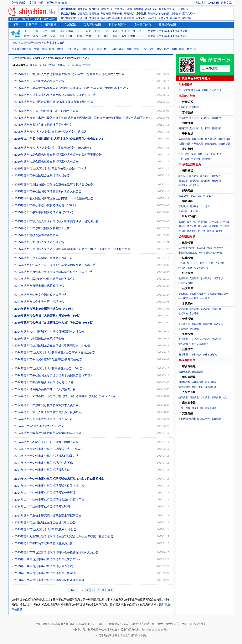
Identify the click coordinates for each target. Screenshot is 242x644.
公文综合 (205, 298)
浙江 (142, 31)
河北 (89, 31)
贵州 (62, 36)
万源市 (87, 65)
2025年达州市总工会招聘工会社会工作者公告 (44, 258)
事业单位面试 (68, 18)
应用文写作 (189, 14)
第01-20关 (184, 196)
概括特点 (216, 176)
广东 (97, 31)
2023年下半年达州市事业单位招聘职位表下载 (44, 566)
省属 (37, 49)
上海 (35, 31)
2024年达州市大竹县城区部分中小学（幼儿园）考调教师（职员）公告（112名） (66, 396)
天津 (44, 31)
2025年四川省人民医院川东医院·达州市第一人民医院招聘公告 (54, 198)
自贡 (52, 49)
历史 (219, 154)
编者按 (219, 231)
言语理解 (94, 14)
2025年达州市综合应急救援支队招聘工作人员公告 (46, 161)
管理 (187, 159)
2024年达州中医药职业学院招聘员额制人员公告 (45, 279)
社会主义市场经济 (188, 283)
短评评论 (192, 222)
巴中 (167, 49)
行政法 (203, 263)
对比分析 (205, 206)
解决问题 (164, 14)
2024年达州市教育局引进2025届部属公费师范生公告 (48, 359)
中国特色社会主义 (188, 253)
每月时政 (94, 9)
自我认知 (175, 18)
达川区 (43, 65)
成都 (44, 49)
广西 (106, 31)
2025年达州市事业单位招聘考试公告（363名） (45, 212)
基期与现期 (198, 139)
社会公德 (194, 339)
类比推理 (205, 128)
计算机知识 (151, 9)
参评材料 (214, 226)
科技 (200, 154)
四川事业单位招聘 (31, 43)
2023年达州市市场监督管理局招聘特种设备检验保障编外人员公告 (57, 552)
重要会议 (83, 9)
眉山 (129, 49)
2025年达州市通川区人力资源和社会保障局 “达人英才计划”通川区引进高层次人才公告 (70, 74)
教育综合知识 (167, 25)
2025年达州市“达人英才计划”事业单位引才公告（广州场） (52, 168)
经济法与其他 (185, 268)
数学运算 (183, 107)
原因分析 (183, 211)
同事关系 (194, 397)
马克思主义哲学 (187, 248)
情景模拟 (187, 18)
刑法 (211, 263)
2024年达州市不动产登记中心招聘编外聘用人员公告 (48, 442)
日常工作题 (184, 408)
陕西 (80, 36)
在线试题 (70, 25)
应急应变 (163, 18)
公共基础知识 (68, 9)
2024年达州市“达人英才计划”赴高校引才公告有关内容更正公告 (55, 352)
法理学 (182, 263)
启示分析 (194, 211)
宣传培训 (129, 18)
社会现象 (83, 18)
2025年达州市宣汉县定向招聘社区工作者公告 (44, 125)
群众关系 (205, 397)
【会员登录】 (18, 3)
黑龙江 (152, 36)
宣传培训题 (211, 382)
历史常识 (205, 309)
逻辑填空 (205, 118)
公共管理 (183, 329)
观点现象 (194, 206)
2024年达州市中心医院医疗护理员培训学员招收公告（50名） (54, 375)
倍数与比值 (211, 144)
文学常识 (194, 309)
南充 (122, 49)
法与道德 (183, 344)
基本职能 (207, 324)
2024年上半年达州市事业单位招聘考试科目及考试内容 (49, 486)
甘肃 (89, 36)
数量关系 (83, 14)
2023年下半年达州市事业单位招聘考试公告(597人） (48, 559)
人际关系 (152, 18)
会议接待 (117, 18)
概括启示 (183, 181)
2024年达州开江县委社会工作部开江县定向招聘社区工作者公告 (55, 265)
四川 (71, 36)
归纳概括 (153, 14)
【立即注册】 (37, 3)
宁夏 (97, 36)
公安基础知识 (201, 268)
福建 (27, 36)
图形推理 (183, 128)
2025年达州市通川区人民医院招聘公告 (39, 242)
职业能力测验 (68, 14)
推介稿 (202, 231)
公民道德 (205, 339)
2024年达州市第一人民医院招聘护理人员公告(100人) (48, 412)
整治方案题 (198, 387)
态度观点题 (198, 372)
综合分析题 (224, 144)
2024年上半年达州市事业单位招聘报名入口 (42, 470)
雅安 (159, 49)
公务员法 (220, 263)
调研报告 (203, 222)
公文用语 (194, 298)
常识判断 (129, 14)
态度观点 (94, 18)
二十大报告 (182, 9)
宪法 (189, 263)
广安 (144, 49)
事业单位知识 (167, 9)
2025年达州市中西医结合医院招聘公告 (39, 338)
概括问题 (183, 176)
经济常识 (219, 278)
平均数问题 (198, 144)
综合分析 (176, 14)
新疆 (124, 36)
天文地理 (196, 159)
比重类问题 (184, 144)
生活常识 (183, 314)
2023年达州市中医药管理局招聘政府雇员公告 (44, 543)
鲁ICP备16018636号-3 (155, 630)
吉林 (133, 36)
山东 (62, 31)
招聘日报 (51, 25)
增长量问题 (224, 139)
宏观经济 (194, 278)
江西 (35, 36)
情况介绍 (192, 226)
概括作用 (216, 181)
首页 (15, 25)
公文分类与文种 (198, 294)
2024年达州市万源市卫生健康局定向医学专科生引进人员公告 (54, 272)
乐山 (114, 49)
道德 (129, 9)
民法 (196, 263)
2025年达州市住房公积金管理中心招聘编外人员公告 (48, 111)
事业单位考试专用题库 (196, 78)
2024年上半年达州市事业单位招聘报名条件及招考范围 (49, 499)
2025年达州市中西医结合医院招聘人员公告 (42, 175)
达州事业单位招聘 (54, 43)
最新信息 (32, 25)
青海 (106, 36)
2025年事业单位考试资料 (173, 31)
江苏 (133, 31)
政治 (103, 9)
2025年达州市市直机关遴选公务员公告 (39, 81)
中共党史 (219, 248)
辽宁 (142, 36)
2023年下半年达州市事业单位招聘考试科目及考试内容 (49, 580)
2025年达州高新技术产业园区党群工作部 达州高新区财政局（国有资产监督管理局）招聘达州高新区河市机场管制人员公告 (83, 119)
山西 (71, 31)
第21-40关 (196, 196)
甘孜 (189, 49)
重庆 (53, 31)
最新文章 (226, 3)
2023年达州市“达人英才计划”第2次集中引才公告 (45, 529)
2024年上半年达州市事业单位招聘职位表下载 (44, 463)
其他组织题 (211, 387)
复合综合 (216, 419)
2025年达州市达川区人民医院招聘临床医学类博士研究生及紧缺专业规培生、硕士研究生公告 (74, 249)
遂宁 (99, 49)
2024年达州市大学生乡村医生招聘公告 (39, 302)
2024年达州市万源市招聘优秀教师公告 (39, 286)
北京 (27, 31)
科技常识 (216, 309)
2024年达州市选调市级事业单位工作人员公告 (44, 419)
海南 (115, 36)
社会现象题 (184, 372)
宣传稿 (182, 231)
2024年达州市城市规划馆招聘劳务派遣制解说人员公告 (49, 433)
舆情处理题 (211, 408)
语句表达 (194, 118)
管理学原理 (184, 324)
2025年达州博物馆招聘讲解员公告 (36, 235)
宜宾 (137, 49)
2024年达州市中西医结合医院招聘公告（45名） (45, 382)
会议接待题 (198, 382)
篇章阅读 (216, 118)
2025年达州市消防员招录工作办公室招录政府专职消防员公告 (54, 184)
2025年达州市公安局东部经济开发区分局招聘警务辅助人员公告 (55, 95)
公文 (181, 159)
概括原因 (205, 181)
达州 (152, 49)
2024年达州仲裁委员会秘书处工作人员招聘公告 (45, 389)
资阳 (174, 49)
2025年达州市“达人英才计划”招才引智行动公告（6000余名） (54, 148)
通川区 (33, 65)
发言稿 (182, 222)
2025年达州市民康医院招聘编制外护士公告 (42, 228)
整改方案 (203, 226)
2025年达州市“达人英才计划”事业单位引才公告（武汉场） (52, 132)
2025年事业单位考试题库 (173, 36)
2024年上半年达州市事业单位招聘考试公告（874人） (49, 449)
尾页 (111, 590)
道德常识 (183, 339)
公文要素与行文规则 (218, 294)
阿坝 (182, 49)
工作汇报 (214, 222)
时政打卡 (217, 90)
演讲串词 (205, 419)
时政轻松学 (186, 85)
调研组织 (106, 18)
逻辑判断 (216, 128)
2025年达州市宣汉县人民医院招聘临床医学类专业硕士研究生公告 (57, 221)
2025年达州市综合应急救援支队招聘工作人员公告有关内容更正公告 (58, 155)
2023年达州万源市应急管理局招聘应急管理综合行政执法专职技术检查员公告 (64, 536)
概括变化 (183, 185)
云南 (53, 36)
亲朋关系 (216, 397)
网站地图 (201, 3)
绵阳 (84, 49)
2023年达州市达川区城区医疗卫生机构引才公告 (45, 522)
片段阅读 (183, 118)
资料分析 (117, 14)
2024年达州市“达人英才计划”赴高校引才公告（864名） (50, 368)
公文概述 (183, 294)
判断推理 (106, 14)
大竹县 (70, 65)
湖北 (124, 31)
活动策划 (140, 18)
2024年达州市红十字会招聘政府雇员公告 (41, 295)
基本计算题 (184, 139)
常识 (123, 9)
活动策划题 (184, 387)
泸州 (69, 49)
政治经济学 (206, 278)
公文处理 (183, 298)
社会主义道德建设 (199, 344)
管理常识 (194, 329)
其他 (225, 397)
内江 (107, 49)
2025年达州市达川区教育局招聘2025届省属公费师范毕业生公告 (56, 102)
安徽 (44, 36)
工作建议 (225, 226)
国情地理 (138, 9)
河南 (80, 31)
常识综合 (194, 314)
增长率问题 (211, 139)
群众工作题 (198, 408)
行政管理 (219, 324)
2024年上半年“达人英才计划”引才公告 (39, 426)
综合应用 (141, 14)
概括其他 (194, 185)
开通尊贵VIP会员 (57, 3)
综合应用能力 (142, 25)
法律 (116, 9)
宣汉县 (52, 65)
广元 (92, 49)
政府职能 (196, 324)
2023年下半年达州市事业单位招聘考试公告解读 (45, 573)
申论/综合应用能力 (190, 164)
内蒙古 (152, 31)
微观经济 (183, 278)
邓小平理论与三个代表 (210, 253)
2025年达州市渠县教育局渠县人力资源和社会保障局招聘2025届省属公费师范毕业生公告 (71, 88)
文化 (206, 154)
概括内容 (205, 176)
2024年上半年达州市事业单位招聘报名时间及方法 (46, 456)
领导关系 (183, 397)
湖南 (115, 31)
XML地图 (214, 3)
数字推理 (194, 107)
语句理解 (183, 206)
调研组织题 (184, 382)
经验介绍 (192, 231)
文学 (213, 154)
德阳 (77, 49)
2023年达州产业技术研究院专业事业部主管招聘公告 (48, 515)
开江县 (61, 65)
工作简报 (225, 222)
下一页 (101, 590)
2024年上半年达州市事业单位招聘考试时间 (42, 506)
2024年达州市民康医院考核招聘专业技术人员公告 (46, 405)
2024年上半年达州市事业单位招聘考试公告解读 (45, 493)
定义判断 (194, 128)
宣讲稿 (210, 231)
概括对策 (194, 176)
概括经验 (194, 181)
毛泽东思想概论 (204, 248)
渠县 (79, 65)
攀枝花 (60, 49)
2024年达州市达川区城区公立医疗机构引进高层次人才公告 (52, 345)
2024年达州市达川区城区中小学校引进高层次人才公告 (49, 332)
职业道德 (216, 339)
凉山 (197, 49)
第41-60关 (208, 196)
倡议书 (182, 226)
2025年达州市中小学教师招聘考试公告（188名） (46, 205)
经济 (110, 9)
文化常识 (183, 309)
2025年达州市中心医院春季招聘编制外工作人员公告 (48, 191)
